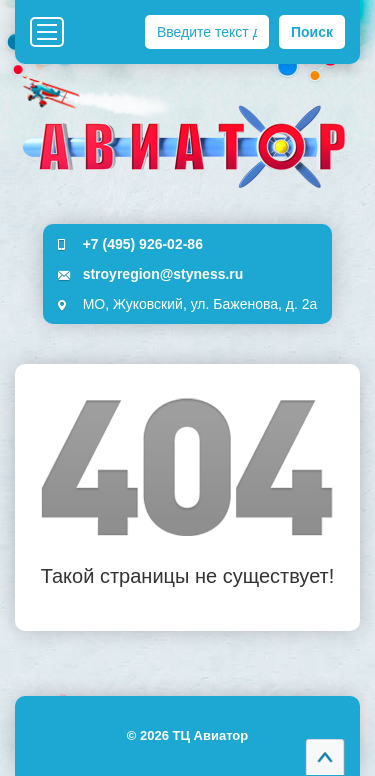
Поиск (312, 32)
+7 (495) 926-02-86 (143, 244)
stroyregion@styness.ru (163, 274)
